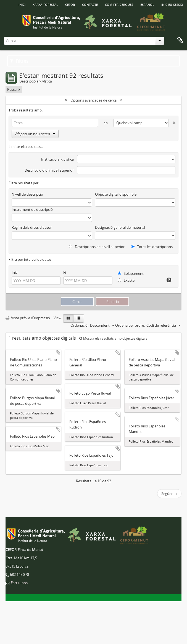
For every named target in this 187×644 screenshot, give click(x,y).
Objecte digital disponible (116, 194)
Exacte (126, 280)
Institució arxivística (57, 159)
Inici (15, 272)
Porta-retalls (180, 40)
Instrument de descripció (32, 209)
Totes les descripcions (152, 247)
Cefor (70, 4)
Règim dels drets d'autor (32, 227)
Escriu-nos (19, 583)
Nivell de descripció (27, 194)
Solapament (131, 273)
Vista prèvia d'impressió (28, 318)
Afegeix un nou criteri (35, 134)
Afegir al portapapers (58, 353)
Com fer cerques (119, 4)
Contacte (90, 4)
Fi (65, 272)
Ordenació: (79, 325)
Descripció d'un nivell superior (49, 170)
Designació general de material (120, 227)
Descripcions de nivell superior (97, 247)
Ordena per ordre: (130, 325)
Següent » (169, 494)
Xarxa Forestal (45, 4)
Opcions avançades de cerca (93, 100)
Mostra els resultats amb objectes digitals (113, 338)
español (147, 4)
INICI (22, 4)
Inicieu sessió (172, 4)
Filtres (19, 61)
